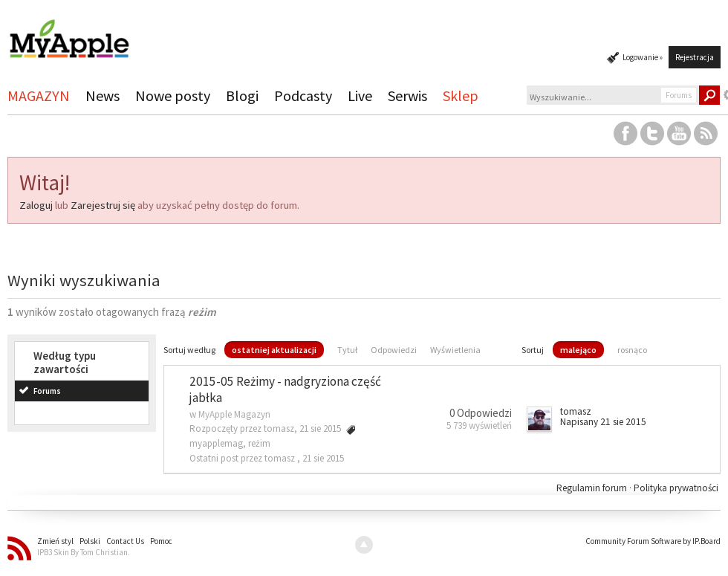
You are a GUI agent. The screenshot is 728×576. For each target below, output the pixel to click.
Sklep (461, 96)
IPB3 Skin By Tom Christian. (84, 552)
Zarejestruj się (103, 205)
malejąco (578, 350)
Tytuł (347, 350)
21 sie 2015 (323, 458)
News (103, 96)
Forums (47, 391)
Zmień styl (55, 541)
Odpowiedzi (394, 350)
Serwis (407, 96)
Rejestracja (695, 57)
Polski (90, 541)
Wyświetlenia (455, 350)
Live (360, 96)
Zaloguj (36, 205)
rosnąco (632, 350)
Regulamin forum (593, 488)
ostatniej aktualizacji (274, 350)
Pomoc (161, 541)
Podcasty (303, 96)
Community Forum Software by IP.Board (653, 541)
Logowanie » (643, 57)
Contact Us (125, 541)
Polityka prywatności (676, 488)
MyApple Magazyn (234, 414)
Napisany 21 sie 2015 (603, 422)
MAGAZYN (39, 96)
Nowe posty (173, 96)
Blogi (242, 96)
